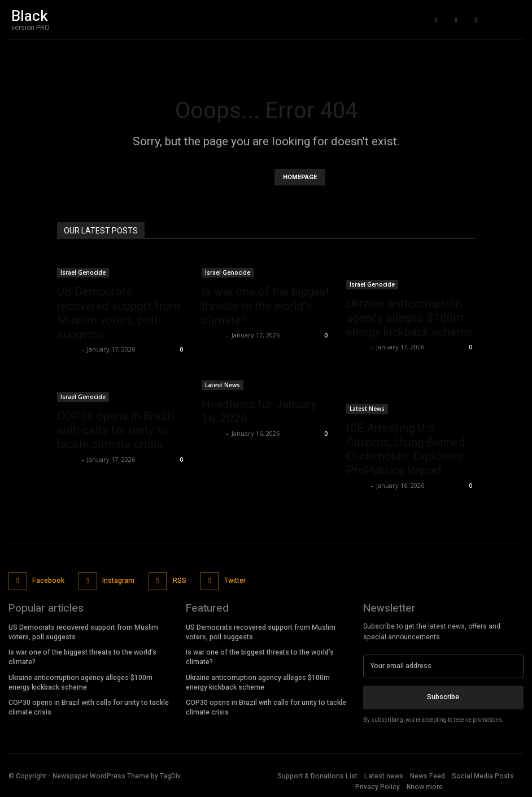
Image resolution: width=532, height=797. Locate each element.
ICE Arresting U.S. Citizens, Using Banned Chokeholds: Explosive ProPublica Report (406, 449)
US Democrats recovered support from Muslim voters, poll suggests (119, 313)
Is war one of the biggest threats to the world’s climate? (266, 306)
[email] (443, 665)
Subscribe (443, 696)
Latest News (223, 385)
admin (68, 349)
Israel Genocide (83, 272)
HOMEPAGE (300, 177)
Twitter (233, 580)
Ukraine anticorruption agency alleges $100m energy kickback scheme (409, 318)
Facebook (48, 580)
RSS (178, 580)
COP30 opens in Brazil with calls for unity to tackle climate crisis (115, 430)
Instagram (117, 580)
